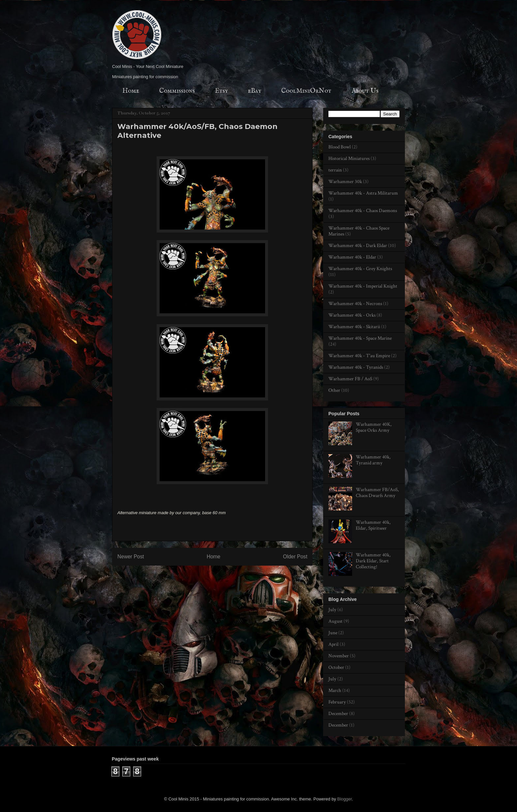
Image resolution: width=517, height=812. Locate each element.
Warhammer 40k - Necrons (355, 304)
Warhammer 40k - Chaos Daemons (363, 211)
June (333, 633)
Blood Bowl (340, 147)
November (339, 656)
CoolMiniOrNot (306, 91)
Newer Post (131, 557)
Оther (334, 390)
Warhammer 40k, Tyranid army (373, 460)
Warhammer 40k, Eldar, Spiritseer (373, 525)
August (335, 621)
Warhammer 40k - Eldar (352, 257)
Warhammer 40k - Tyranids (356, 367)
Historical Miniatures (349, 158)
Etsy (221, 91)
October (336, 667)
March (335, 690)
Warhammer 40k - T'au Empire (359, 356)
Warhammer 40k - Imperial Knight (363, 286)
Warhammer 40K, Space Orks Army (374, 427)
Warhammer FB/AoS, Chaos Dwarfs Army (377, 493)
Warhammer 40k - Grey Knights (360, 269)
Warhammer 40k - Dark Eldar (358, 246)
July (332, 610)
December (338, 714)
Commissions (177, 91)
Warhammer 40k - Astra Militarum (363, 193)
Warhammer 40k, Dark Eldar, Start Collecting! (373, 561)
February (337, 702)
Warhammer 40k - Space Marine (360, 338)
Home (131, 91)
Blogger (345, 799)
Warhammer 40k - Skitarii (354, 327)
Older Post (295, 557)
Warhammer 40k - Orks (352, 315)
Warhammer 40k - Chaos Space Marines (359, 231)
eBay (255, 91)
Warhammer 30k (345, 182)
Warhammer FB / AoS (350, 379)
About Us (365, 91)
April (334, 644)
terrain (335, 170)
